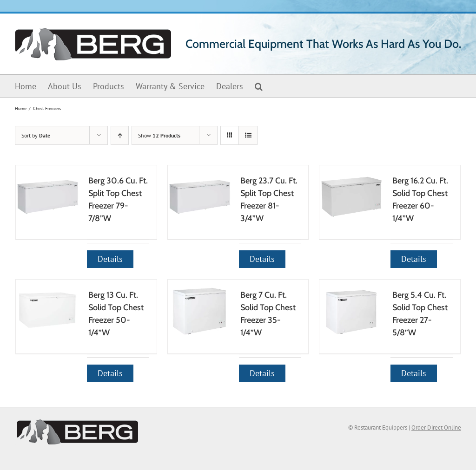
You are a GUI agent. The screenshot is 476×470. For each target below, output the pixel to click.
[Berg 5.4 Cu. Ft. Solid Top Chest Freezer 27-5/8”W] (351, 311)
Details (110, 259)
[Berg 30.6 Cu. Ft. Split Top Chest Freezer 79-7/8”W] (47, 197)
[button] (259, 86)
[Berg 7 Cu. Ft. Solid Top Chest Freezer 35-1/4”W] (199, 311)
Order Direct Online (436, 428)
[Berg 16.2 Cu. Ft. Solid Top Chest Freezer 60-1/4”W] (351, 197)
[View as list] (248, 135)
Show (159, 135)
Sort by (36, 135)
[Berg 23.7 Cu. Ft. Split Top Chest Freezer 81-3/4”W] (199, 197)
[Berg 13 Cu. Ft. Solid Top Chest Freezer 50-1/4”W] (47, 311)
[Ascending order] (120, 135)
